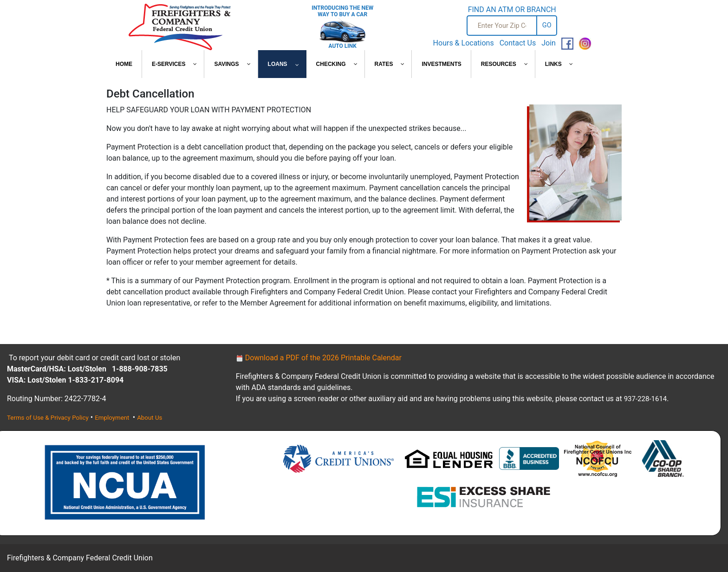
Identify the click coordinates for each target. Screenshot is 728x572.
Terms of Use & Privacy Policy (48, 418)
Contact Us (518, 43)
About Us (149, 418)
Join (549, 43)
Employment (113, 418)
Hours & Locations (464, 43)
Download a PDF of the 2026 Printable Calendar (319, 358)
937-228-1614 (646, 399)
